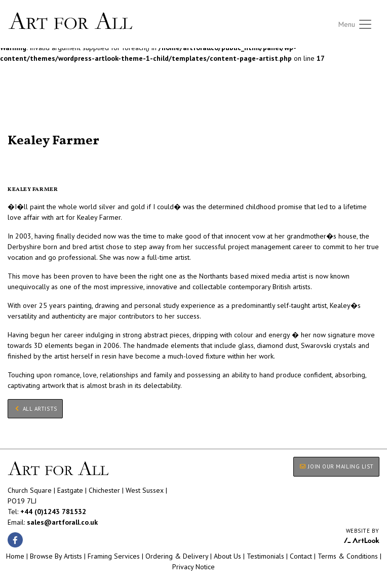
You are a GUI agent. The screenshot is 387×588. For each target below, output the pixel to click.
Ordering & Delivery (177, 556)
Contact (301, 556)
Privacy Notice (193, 567)
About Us (227, 556)
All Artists (25, 129)
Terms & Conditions (348, 556)
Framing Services (114, 556)
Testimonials (265, 556)
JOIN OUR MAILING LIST (336, 466)
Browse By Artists (56, 556)
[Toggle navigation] (356, 24)
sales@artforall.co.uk (62, 522)
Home (15, 556)
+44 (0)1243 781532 (53, 512)
